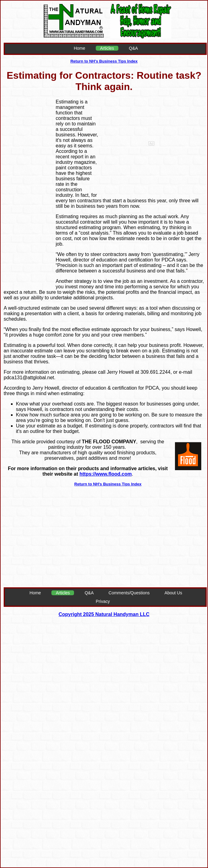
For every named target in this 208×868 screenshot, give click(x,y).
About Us (173, 593)
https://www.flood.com (106, 474)
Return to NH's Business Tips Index (104, 61)
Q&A (133, 48)
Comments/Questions (129, 593)
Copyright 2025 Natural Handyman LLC (104, 614)
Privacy (103, 601)
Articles (107, 48)
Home (79, 48)
